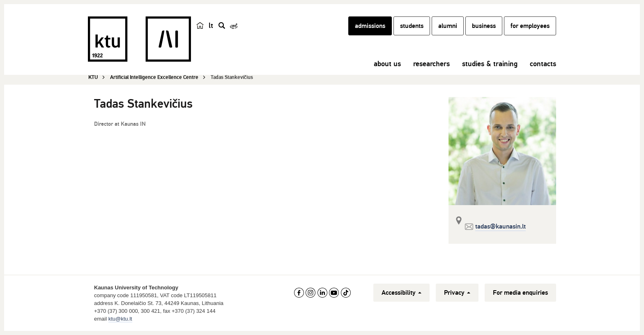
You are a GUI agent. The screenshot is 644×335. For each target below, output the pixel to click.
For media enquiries (520, 293)
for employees (530, 26)
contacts (543, 64)
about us (387, 64)
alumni (448, 26)
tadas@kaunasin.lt (500, 226)
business (484, 26)
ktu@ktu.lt (120, 319)
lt (211, 25)
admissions (370, 26)
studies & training (490, 64)
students (412, 26)
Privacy (457, 293)
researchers (431, 64)
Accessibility (401, 293)
